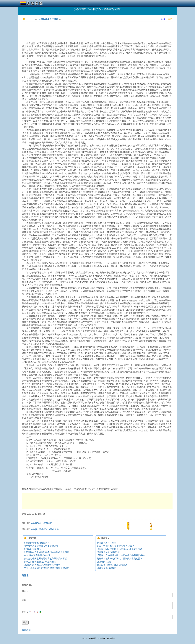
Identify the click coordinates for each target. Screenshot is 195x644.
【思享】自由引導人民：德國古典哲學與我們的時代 (122, 555)
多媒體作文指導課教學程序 (37, 543)
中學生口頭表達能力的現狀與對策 (40, 562)
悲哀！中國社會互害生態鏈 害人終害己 (116, 546)
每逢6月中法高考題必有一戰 (37, 555)
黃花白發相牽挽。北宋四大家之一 (113, 565)
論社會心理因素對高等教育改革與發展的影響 (45, 559)
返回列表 (26, 630)
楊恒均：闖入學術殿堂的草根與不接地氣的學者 (120, 549)
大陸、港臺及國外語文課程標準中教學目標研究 (46, 568)
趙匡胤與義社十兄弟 (107, 543)
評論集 (25, 575)
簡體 (163, 19)
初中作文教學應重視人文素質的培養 (41, 546)
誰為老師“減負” (104, 562)
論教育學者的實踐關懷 (41, 523)
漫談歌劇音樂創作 (32, 549)
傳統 (170, 19)
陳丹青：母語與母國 (107, 568)
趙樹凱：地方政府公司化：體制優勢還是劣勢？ (120, 559)
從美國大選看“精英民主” (109, 552)
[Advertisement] (71, 30)
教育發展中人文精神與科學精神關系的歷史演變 (46, 552)
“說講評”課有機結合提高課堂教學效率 (42, 565)
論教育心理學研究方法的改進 (45, 529)
